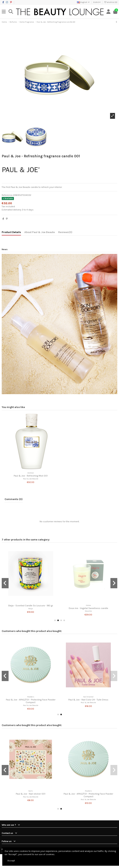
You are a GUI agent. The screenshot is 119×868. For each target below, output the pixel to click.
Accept (11, 861)
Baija (31, 608)
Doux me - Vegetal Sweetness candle (88, 608)
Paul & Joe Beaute (31, 479)
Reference (7, 195)
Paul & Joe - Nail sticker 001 (31, 794)
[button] (55, 620)
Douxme (88, 611)
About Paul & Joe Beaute (40, 232)
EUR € (97, 2)
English (83, 2)
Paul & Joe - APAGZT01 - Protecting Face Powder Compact (31, 701)
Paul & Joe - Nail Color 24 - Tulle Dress (88, 700)
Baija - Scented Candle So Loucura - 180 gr (31, 606)
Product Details (11, 232)
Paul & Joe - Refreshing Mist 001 (31, 476)
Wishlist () (111, 2)
